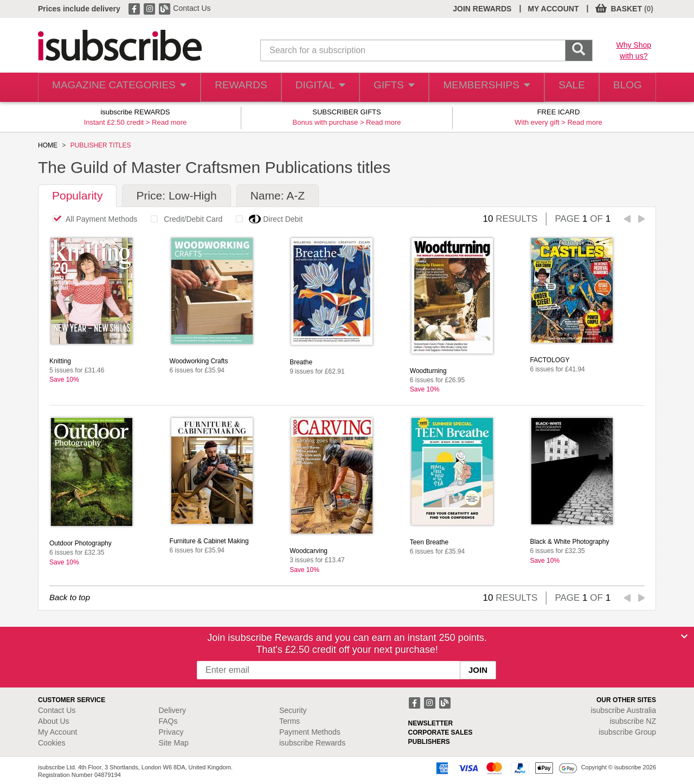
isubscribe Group (627, 732)
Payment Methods (310, 732)
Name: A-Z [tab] (278, 195)
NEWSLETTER (431, 723)
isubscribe (623, 710)
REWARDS (230, 88)
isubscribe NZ (633, 721)
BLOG (625, 88)
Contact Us (192, 8)
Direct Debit (266, 219)
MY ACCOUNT (553, 9)
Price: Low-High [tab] (176, 195)
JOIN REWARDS (482, 9)
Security (293, 710)
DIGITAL (311, 88)
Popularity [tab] (77, 195)
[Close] (684, 637)
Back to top (70, 597)
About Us (54, 721)
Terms (290, 721)
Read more (169, 122)
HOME (48, 145)
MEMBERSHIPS (479, 88)
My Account (57, 732)
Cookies (52, 743)
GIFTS (387, 88)
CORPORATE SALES (441, 732)
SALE (564, 88)
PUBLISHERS (429, 742)
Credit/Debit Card (184, 219)
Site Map (174, 743)
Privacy (171, 732)
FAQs (168, 721)
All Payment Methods (92, 219)
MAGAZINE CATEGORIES (114, 88)
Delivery (173, 710)
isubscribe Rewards (312, 743)
